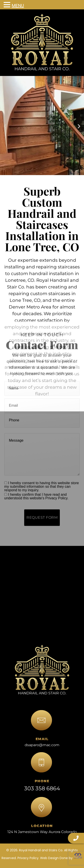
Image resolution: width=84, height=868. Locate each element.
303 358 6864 (42, 788)
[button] (5, 126)
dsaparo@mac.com (42, 745)
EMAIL (42, 739)
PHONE (42, 781)
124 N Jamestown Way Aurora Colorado (42, 832)
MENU (18, 6)
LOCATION (42, 826)
